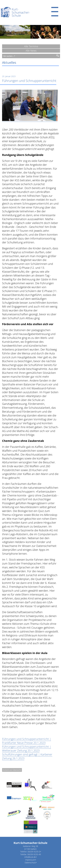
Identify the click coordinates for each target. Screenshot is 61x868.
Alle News (31, 51)
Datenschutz (30, 863)
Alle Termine (31, 46)
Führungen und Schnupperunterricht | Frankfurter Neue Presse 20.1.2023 (27, 741)
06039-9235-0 (34, 852)
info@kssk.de (30, 857)
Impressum (30, 860)
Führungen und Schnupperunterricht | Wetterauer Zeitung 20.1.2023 (27, 749)
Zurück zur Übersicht (12, 770)
